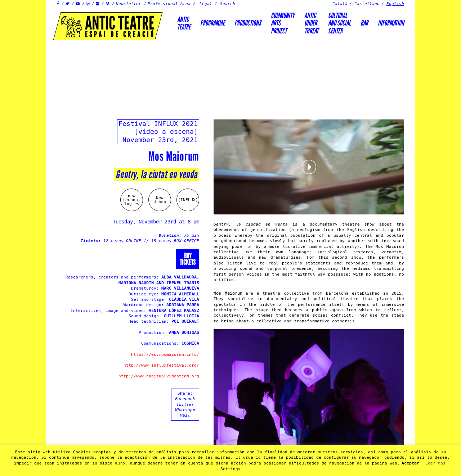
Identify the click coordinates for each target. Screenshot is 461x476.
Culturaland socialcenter (339, 23)
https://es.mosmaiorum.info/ (165, 355)
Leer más (435, 463)
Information (391, 23)
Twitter (185, 405)
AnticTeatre (184, 23)
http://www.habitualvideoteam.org (159, 376)
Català (340, 4)
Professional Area (169, 4)
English (395, 4)
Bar (364, 23)
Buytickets (188, 259)
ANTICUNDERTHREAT (311, 23)
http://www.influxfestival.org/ (161, 365)
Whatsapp (185, 410)
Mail (185, 415)
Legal (206, 4)
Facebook (185, 399)
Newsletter (129, 4)
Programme (212, 23)
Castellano (367, 4)
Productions (248, 23)
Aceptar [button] (410, 463)
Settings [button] (230, 469)
